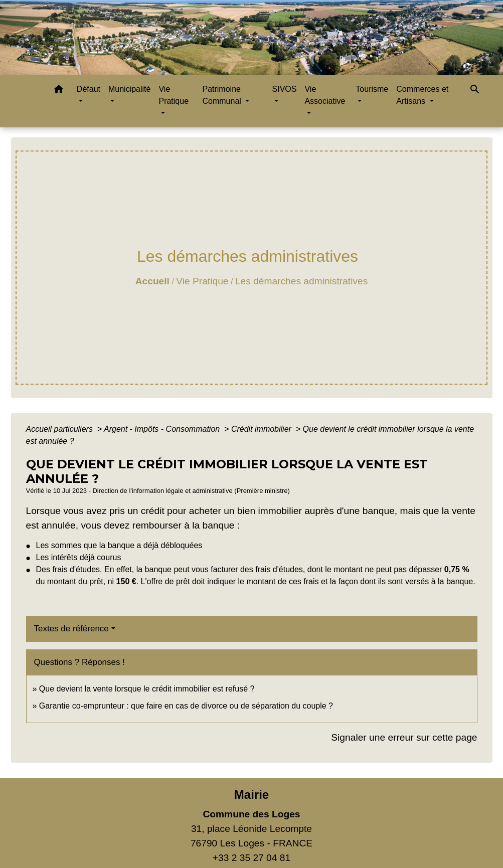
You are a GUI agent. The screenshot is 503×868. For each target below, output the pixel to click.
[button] (59, 91)
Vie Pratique (202, 281)
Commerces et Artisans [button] (422, 95)
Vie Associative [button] (325, 95)
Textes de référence (71, 629)
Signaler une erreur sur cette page (404, 737)
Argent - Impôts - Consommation (163, 429)
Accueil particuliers (61, 429)
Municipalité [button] (129, 89)
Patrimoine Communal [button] (223, 95)
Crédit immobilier (262, 429)
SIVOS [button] (285, 89)
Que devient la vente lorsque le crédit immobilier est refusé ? (147, 689)
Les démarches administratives (301, 281)
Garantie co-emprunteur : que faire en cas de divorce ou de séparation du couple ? (186, 706)
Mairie (252, 795)
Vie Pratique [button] (174, 95)
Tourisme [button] (372, 89)
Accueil (152, 281)
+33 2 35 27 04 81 (252, 858)
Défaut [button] (89, 89)
